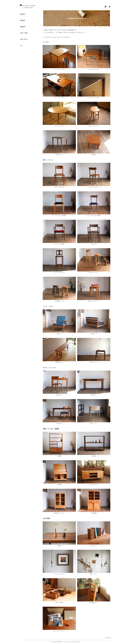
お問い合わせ (24, 39)
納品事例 (23, 27)
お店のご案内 (24, 33)
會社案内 (23, 14)
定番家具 (23, 20)
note (21, 45)
